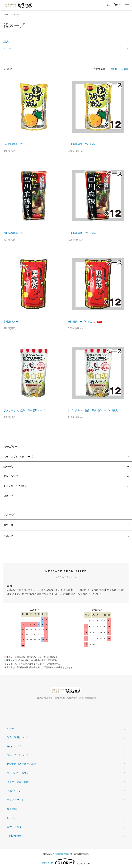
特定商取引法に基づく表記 (21, 764)
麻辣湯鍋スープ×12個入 (85, 322)
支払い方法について (18, 755)
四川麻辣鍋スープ (13, 233)
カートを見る (14, 827)
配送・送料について (18, 737)
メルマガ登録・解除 (18, 782)
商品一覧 (8, 525)
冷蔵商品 (8, 536)
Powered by (66, 861)
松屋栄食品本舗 (62, 854)
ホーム (6, 14)
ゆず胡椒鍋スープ (13, 144)
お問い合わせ (14, 836)
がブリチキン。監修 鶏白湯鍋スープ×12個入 (93, 410)
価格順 (113, 69)
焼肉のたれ (10, 466)
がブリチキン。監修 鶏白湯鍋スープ (24, 410)
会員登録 (12, 809)
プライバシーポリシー (19, 773)
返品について (14, 746)
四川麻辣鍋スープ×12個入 (82, 233)
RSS (9, 791)
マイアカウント (15, 800)
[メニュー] (127, 5)
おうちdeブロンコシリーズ (18, 457)
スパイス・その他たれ (16, 486)
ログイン (12, 818)
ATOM (17, 791)
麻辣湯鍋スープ (12, 322)
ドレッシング (11, 476)
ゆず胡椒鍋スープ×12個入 (82, 144)
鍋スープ (17, 14)
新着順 (125, 69)
